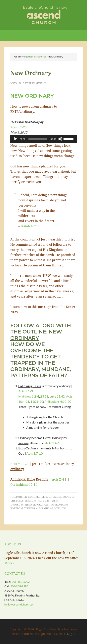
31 (27, 401)
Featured (34, 497)
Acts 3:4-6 (52, 443)
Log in (71, 634)
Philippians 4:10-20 (58, 401)
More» (9, 563)
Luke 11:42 (57, 396)
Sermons (31, 501)
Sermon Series (51, 497)
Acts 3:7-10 (35, 453)
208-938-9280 (19, 586)
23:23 (44, 396)
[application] (43, 139)
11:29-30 (37, 401)
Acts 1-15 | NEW (48, 501)
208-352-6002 (21, 582)
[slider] (38, 139)
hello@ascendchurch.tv (19, 604)
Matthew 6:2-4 (29, 396)
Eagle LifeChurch (43, 14)
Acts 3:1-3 (25, 391)
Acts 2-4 (58, 479)
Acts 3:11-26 (19, 464)
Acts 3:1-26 (18, 127)
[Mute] (60, 139)
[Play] (16, 139)
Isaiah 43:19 (30, 226)
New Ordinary (32, 96)
